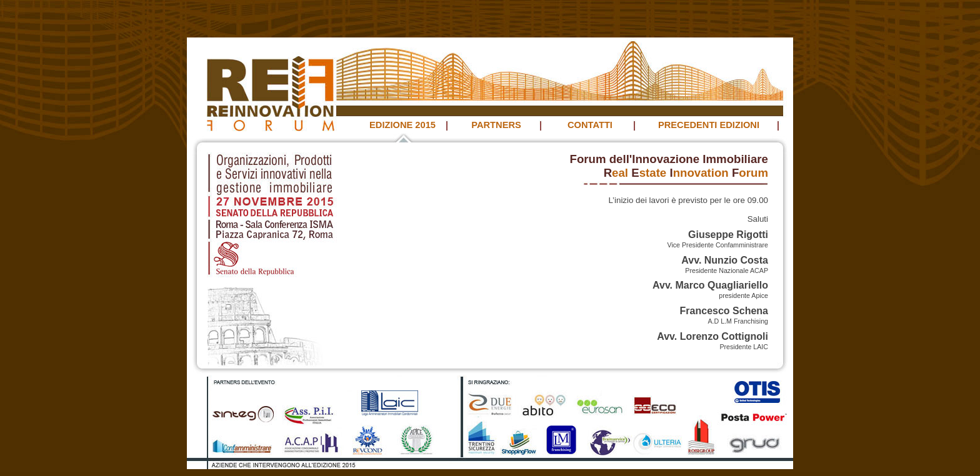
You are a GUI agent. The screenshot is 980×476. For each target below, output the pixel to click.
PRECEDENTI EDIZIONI (709, 125)
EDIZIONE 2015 (402, 125)
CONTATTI (590, 125)
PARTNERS (496, 125)
